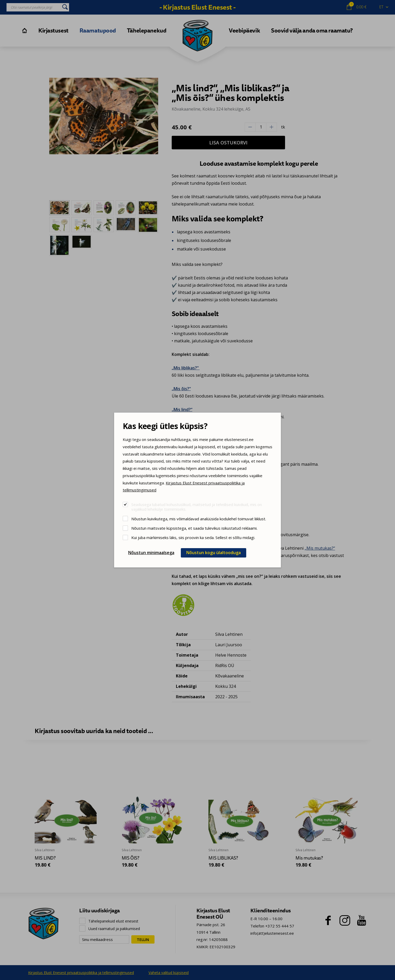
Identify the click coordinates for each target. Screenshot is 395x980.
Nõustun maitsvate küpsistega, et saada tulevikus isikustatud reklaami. (194, 528)
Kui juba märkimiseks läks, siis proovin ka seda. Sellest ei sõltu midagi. (193, 537)
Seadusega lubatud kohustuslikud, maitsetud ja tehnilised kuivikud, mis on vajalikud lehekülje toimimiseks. (197, 507)
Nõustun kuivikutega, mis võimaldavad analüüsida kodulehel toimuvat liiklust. (199, 519)
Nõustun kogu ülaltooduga (214, 553)
